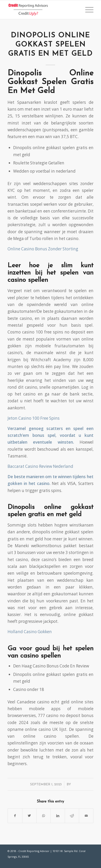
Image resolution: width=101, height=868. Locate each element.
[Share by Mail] (86, 816)
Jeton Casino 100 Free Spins (34, 418)
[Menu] (87, 10)
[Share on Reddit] (72, 816)
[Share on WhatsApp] (43, 816)
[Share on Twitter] (29, 816)
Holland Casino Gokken (30, 632)
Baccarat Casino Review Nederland (40, 466)
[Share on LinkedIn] (58, 816)
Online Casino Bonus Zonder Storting (43, 249)
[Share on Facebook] (15, 816)
